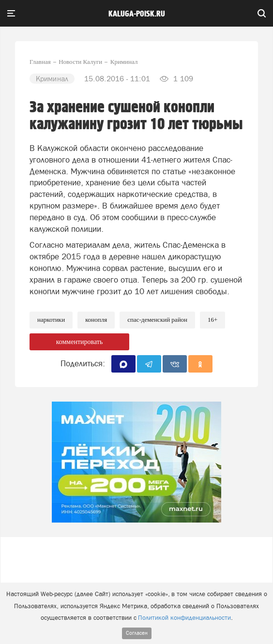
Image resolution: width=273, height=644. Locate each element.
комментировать (80, 342)
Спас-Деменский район (157, 320)
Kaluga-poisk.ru (137, 14)
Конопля (96, 320)
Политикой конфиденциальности (184, 618)
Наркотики (51, 320)
